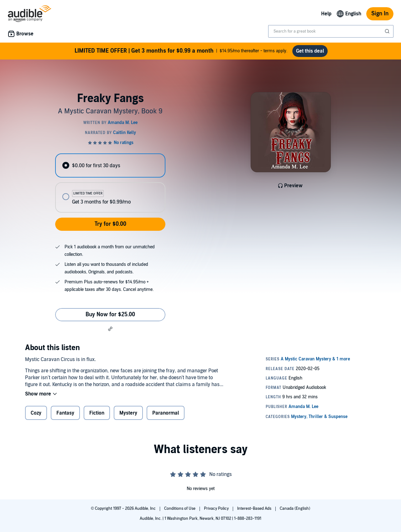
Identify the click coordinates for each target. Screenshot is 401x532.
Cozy (36, 413)
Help (326, 14)
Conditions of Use (180, 509)
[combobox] (331, 31)
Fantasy (65, 413)
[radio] (110, 165)
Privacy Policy (217, 509)
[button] (110, 329)
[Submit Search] (388, 31)
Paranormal (166, 413)
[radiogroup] (110, 183)
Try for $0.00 (110, 224)
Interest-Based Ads (255, 509)
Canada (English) (295, 509)
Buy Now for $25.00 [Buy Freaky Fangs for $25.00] (110, 315)
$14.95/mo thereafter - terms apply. (181, 51)
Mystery (128, 413)
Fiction (97, 413)
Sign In (380, 14)
